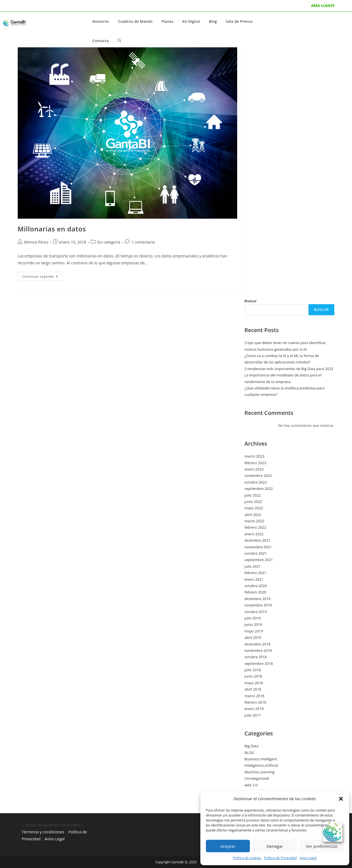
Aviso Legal (308, 858)
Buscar (251, 301)
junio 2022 (253, 502)
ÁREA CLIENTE (323, 6)
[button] (341, 799)
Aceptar (228, 846)
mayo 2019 (254, 631)
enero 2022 (254, 534)
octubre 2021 (256, 553)
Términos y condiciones (43, 832)
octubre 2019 (256, 612)
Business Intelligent (261, 759)
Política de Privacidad (280, 858)
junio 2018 (253, 676)
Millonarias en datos (52, 229)
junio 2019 (253, 624)
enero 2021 (254, 579)
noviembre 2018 (258, 650)
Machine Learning (260, 772)
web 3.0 (251, 785)
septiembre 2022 (259, 489)
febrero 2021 (255, 573)
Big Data (252, 746)
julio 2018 (253, 670)
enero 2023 (254, 469)
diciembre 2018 (258, 644)
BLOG (249, 753)
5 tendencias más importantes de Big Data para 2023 (289, 369)
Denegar (275, 846)
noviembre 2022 (258, 476)
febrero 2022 (255, 527)
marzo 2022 (255, 521)
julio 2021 (253, 566)
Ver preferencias (322, 846)
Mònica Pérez (36, 242)
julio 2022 (253, 495)
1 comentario (143, 242)
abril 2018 (253, 689)
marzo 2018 (255, 696)
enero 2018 (254, 709)
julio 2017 (253, 715)
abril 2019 (253, 637)
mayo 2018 (254, 683)
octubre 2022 (256, 482)
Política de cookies (247, 858)
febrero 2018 (255, 702)
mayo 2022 (254, 508)
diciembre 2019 (258, 599)
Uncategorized (257, 778)
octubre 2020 (256, 586)
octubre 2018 (256, 657)
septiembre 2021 (259, 560)
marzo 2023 (255, 456)
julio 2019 (253, 618)
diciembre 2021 (258, 540)
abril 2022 (253, 515)
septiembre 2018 (259, 663)
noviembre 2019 (258, 605)
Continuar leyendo (43, 275)
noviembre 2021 (258, 547)
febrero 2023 (255, 463)
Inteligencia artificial (261, 765)
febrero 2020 (255, 592)
